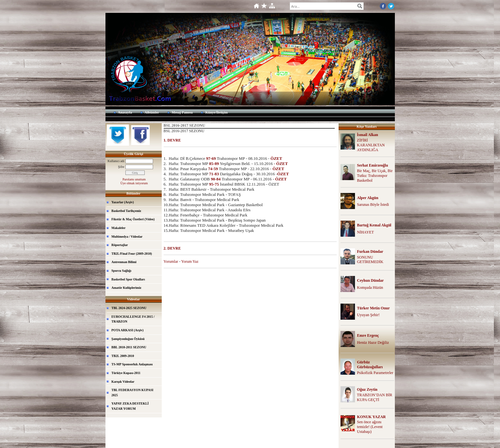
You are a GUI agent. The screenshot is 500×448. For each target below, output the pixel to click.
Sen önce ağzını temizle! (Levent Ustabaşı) (370, 427)
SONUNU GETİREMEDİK (370, 260)
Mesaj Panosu (182, 112)
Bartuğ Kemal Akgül (374, 225)
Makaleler (119, 228)
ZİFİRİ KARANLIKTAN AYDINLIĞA (371, 145)
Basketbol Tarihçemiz (127, 211)
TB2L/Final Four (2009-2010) (132, 254)
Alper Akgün (368, 198)
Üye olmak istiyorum (134, 183)
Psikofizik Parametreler (375, 373)
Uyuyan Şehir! (368, 315)
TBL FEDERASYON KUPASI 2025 (132, 393)
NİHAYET (365, 232)
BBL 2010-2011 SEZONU (129, 347)
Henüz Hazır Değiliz (373, 343)
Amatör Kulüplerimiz (127, 288)
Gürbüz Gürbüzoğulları (370, 365)
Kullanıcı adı (116, 161)
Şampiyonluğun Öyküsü (128, 339)
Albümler (152, 112)
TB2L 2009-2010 (123, 356)
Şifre (121, 167)
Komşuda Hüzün (370, 288)
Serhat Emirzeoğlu (372, 165)
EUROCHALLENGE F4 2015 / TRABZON (133, 319)
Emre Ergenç (368, 335)
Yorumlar (171, 261)
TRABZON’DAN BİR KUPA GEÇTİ (375, 397)
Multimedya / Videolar (127, 237)
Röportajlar (120, 245)
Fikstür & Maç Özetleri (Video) (133, 219)
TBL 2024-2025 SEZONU (129, 308)
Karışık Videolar (123, 382)
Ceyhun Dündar (370, 280)
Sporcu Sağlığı (122, 271)
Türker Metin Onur (373, 308)
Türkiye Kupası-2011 (126, 373)
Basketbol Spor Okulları (128, 279)
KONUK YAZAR (371, 417)
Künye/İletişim (216, 112)
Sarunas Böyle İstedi (373, 205)
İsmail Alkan (368, 135)
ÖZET (276, 158)
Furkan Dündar (370, 251)
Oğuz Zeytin (367, 389)
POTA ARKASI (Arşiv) (128, 330)
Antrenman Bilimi (124, 262)
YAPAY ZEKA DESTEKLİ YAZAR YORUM (130, 406)
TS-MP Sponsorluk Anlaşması (132, 364)
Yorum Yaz (190, 261)
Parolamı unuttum (134, 179)
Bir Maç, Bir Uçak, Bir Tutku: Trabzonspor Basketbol (375, 176)
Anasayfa (125, 112)
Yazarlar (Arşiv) (123, 202)
